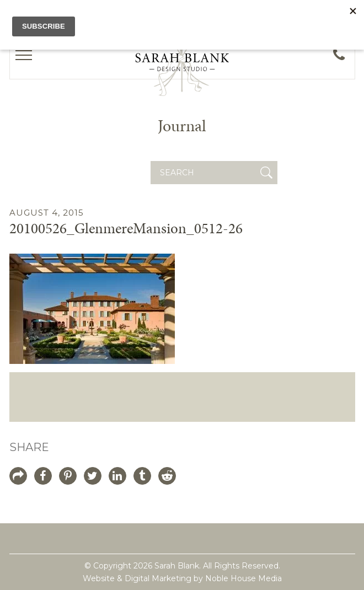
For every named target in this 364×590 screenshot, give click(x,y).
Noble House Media (243, 578)
